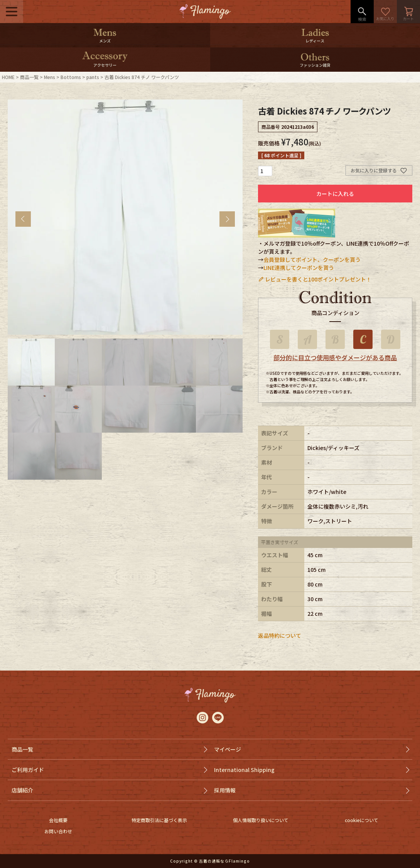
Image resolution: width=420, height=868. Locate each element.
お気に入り (385, 12)
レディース (315, 41)
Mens (50, 77)
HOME (8, 77)
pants (93, 77)
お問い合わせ (58, 831)
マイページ (228, 749)
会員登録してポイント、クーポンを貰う (312, 260)
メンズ (105, 41)
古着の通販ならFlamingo (224, 861)
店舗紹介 (22, 790)
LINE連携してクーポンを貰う (299, 268)
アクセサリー (105, 65)
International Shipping (244, 770)
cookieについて (362, 820)
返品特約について (280, 635)
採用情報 (225, 790)
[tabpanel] (125, 217)
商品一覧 (29, 77)
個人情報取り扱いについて (261, 820)
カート (408, 12)
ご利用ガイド (28, 770)
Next (227, 219)
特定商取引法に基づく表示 (159, 820)
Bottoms (71, 77)
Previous (23, 219)
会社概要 (58, 820)
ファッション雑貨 (315, 65)
